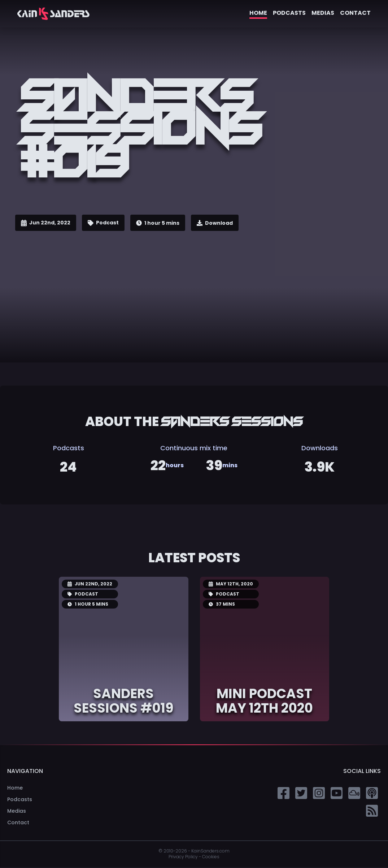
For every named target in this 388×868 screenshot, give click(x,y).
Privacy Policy (183, 858)
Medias (323, 13)
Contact (355, 13)
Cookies (211, 858)
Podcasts (289, 13)
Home (258, 13)
